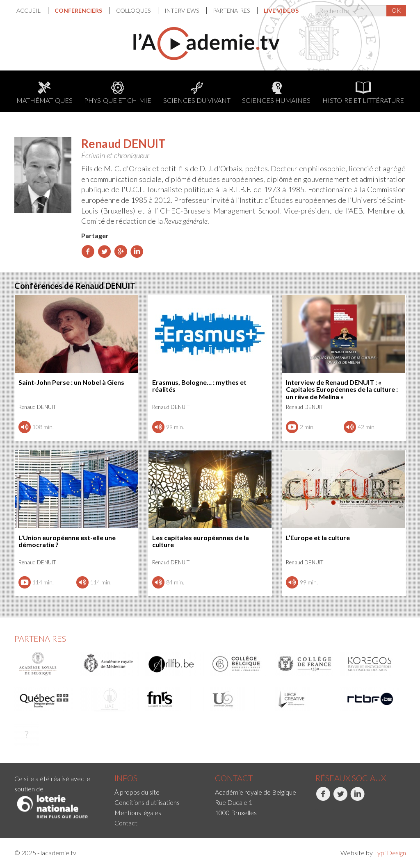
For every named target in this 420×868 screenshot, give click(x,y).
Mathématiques (45, 93)
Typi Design (390, 853)
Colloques (134, 10)
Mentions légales (138, 812)
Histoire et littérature (363, 93)
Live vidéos (281, 10)
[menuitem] (32, 10)
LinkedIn (357, 798)
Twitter (340, 798)
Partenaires (232, 10)
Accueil (29, 10)
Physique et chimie (118, 93)
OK (396, 10)
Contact (126, 823)
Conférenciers (79, 10)
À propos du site (137, 792)
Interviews (182, 10)
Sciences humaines (276, 93)
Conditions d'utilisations (147, 802)
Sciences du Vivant (197, 93)
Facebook (323, 798)
